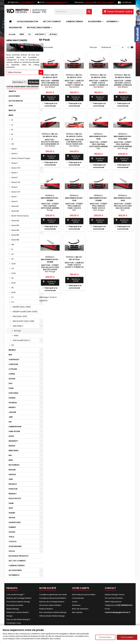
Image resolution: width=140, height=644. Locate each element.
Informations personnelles (84, 595)
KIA (10, 422)
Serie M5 (15, 230)
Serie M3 (15, 221)
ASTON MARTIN (16, 101)
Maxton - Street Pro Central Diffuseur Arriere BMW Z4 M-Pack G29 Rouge (50, 208)
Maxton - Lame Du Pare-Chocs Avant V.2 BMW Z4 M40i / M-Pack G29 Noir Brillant (99, 85)
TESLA (11, 537)
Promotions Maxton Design (18, 602)
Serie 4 (14, 173)
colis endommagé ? (15, 595)
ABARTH (12, 91)
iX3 (13, 144)
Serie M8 (15, 240)
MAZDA (12, 446)
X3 (12, 259)
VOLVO (12, 551)
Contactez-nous (14, 623)
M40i (16, 336)
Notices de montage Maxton (19, 598)
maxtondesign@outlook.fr (57, 2)
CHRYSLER (13, 364)
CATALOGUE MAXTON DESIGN (22, 87)
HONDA (12, 398)
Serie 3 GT (16, 168)
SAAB (11, 503)
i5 (12, 130)
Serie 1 (14, 149)
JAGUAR (12, 412)
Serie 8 (14, 201)
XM (13, 245)
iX (12, 139)
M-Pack (17, 331)
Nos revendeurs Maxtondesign (53, 612)
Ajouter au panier (49, 98)
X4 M (13, 273)
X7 (12, 297)
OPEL (11, 479)
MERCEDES (14, 451)
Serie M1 (15, 206)
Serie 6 (14, 187)
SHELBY (12, 513)
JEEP (11, 417)
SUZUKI (12, 532)
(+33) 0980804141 (27, 2)
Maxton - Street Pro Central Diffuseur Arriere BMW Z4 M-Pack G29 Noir (99, 146)
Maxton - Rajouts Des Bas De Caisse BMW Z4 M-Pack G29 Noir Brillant (50, 144)
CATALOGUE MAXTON (27, 21)
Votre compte (81, 588)
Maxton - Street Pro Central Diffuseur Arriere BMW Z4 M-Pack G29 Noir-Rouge (123, 146)
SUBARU (12, 527)
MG (10, 455)
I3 (12, 120)
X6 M (13, 292)
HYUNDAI (13, 403)
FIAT (11, 383)
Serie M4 (15, 225)
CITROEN (13, 369)
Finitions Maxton (46, 609)
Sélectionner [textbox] (15, 72)
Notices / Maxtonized (39, 28)
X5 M (13, 283)
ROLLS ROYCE (15, 498)
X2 (12, 254)
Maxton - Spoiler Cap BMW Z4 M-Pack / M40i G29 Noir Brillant (74, 143)
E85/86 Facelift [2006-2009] (25, 312)
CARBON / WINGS (74, 21)
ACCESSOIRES (95, 21)
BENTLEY (12, 110)
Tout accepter (127, 637)
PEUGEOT (13, 484)
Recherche (36, 82)
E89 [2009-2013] (20, 316)
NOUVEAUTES (15, 28)
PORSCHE (13, 489)
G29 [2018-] (18, 326)
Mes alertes (77, 612)
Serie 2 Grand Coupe (21, 158)
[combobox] (25, 72)
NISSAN (12, 470)
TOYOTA (13, 542)
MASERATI (13, 441)
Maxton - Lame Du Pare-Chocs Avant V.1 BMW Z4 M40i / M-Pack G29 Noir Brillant (74, 85)
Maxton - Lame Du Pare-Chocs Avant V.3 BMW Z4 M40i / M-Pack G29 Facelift (74, 267)
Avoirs (75, 602)
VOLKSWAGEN (15, 546)
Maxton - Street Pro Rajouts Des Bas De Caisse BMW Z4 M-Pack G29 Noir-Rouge (50, 270)
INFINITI (12, 407)
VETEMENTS (112, 21)
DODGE (12, 379)
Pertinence (113, 47)
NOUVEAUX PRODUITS (19, 556)
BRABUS (12, 350)
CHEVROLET (14, 360)
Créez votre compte (105, 2)
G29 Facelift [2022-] (22, 340)
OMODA (12, 474)
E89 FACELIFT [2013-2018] (23, 321)
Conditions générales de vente (53, 595)
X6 (12, 288)
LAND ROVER (14, 431)
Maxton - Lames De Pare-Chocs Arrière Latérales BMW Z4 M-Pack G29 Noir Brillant (123, 85)
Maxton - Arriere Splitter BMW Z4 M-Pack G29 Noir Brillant (50, 84)
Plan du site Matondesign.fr (18, 619)
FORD (11, 388)
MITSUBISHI (14, 465)
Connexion (89, 2)
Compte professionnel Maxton (53, 598)
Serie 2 (14, 154)
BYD (10, 355)
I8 (12, 134)
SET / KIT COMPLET (52, 21)
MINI (11, 460)
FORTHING (13, 393)
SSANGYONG (15, 522)
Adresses (76, 605)
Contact (110, 588)
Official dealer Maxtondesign (52, 616)
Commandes (78, 598)
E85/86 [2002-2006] (22, 307)
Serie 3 (14, 163)
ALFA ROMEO (14, 96)
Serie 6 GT (16, 192)
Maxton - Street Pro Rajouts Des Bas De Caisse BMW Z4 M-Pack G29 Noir (123, 208)
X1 (12, 249)
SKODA (12, 518)
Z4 (13, 302)
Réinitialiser (19, 82)
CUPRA (12, 374)
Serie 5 (14, 177)
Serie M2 (15, 211)
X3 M (13, 264)
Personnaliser (105, 637)
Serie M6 (15, 235)
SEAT (11, 508)
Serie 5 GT (16, 182)
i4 (12, 125)
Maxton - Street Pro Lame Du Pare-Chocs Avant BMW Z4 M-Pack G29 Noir (74, 208)
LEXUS (11, 436)
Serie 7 (14, 197)
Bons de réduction (80, 609)
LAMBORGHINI (15, 427)
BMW (11, 115)
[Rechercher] (73, 12)
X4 (13, 268)
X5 (12, 278)
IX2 (13, 345)
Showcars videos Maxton (50, 605)
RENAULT (13, 494)
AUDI (11, 106)
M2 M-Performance (20, 216)
